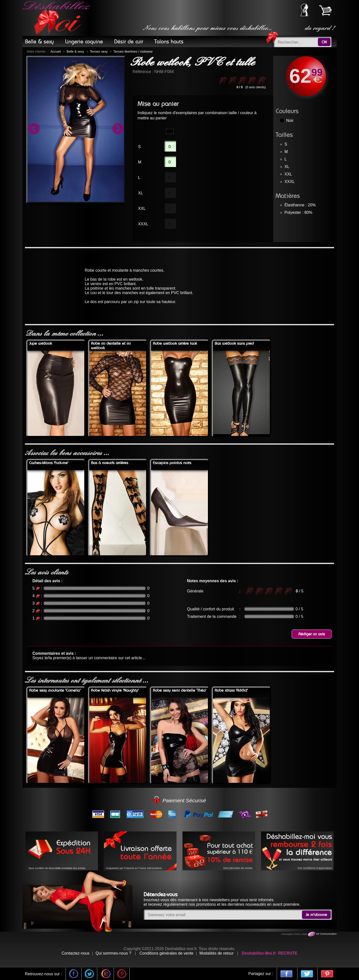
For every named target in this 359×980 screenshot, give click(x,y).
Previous (34, 129)
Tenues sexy (99, 51)
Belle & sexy (75, 51)
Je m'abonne (316, 915)
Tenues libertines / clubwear (133, 51)
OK (324, 42)
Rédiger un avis (312, 634)
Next (118, 129)
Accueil (56, 51)
